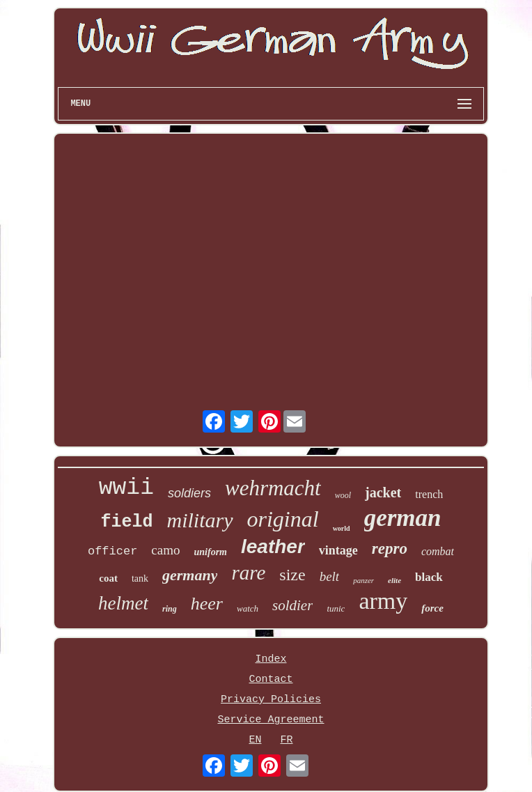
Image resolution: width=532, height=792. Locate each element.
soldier (292, 605)
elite (394, 580)
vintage (338, 550)
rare (248, 573)
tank (140, 579)
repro (390, 549)
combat (438, 551)
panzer (363, 580)
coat (108, 578)
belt (330, 576)
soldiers (189, 493)
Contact (271, 680)
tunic (336, 608)
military (200, 520)
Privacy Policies (271, 700)
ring (170, 609)
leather (273, 546)
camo (165, 550)
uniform (211, 552)
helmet (123, 603)
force (432, 608)
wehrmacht (273, 488)
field (127, 522)
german (403, 518)
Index (271, 659)
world (342, 528)
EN (255, 740)
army (383, 601)
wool (343, 495)
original (283, 519)
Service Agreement (271, 720)
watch (248, 608)
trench (429, 494)
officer (112, 551)
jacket (383, 492)
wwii (126, 488)
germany (190, 575)
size (292, 575)
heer (207, 604)
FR (287, 740)
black (429, 577)
